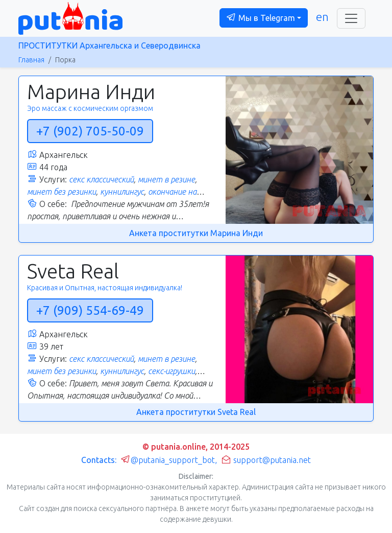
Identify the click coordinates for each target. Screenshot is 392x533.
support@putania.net (266, 460)
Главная (31, 60)
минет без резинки (62, 192)
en (322, 17)
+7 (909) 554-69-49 (90, 310)
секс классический (101, 179)
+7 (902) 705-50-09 (90, 131)
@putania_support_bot (168, 460)
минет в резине (166, 179)
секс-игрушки (171, 371)
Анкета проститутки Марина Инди (196, 233)
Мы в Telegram (261, 17)
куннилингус (122, 192)
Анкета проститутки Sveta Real (196, 412)
